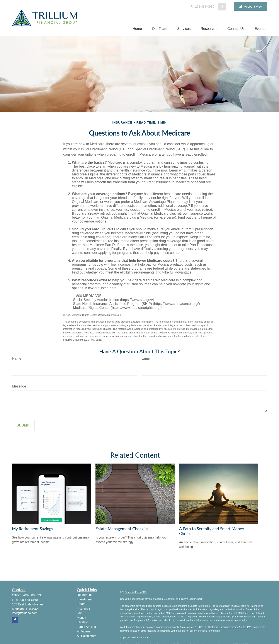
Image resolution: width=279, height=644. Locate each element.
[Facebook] (222, 7)
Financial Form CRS (136, 592)
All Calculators (87, 636)
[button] (137, 29)
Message (19, 386)
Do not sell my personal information (201, 631)
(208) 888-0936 (32, 595)
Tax (79, 613)
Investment (84, 599)
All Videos (84, 631)
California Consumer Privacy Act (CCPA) (230, 627)
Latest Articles (86, 627)
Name (17, 358)
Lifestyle (83, 622)
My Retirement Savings (32, 529)
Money (82, 618)
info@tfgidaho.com (25, 613)
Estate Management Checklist (122, 529)
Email (146, 358)
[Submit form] (23, 425)
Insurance (84, 608)
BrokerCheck (196, 599)
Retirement (84, 595)
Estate (81, 604)
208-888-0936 (202, 7)
